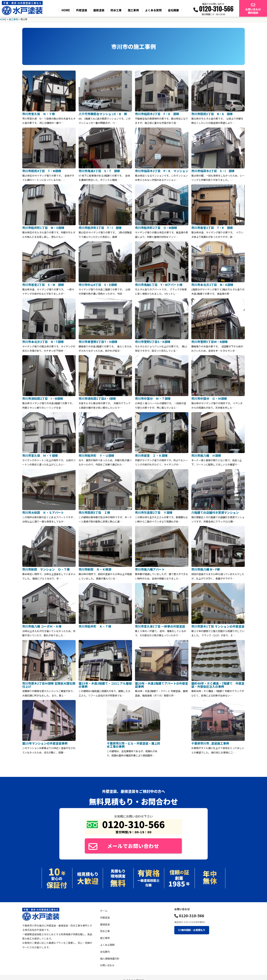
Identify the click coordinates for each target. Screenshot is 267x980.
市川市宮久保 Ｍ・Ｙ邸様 (40, 454)
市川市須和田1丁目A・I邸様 (97, 398)
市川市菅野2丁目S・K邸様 (153, 341)
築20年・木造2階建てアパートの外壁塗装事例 (161, 683)
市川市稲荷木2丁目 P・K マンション (162, 170)
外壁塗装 (82, 10)
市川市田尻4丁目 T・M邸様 (42, 170)
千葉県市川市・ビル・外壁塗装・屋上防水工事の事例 (133, 743)
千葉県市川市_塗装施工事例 (210, 741)
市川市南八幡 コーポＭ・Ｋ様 (42, 625)
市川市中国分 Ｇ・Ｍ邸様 (209, 398)
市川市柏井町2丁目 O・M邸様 (156, 227)
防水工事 (116, 10)
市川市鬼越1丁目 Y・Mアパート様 (159, 284)
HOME (66, 10)
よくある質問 (153, 10)
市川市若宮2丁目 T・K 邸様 (212, 227)
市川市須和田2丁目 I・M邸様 (43, 398)
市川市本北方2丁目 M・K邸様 (212, 284)
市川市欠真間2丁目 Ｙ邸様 (154, 511)
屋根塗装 (99, 10)
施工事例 (133, 10)
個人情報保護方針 (110, 957)
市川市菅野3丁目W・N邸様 (210, 341)
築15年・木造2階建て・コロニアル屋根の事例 (105, 683)
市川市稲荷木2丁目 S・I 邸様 (213, 170)
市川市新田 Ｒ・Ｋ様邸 (95, 568)
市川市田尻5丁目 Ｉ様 (94, 511)
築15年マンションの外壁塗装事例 (45, 741)
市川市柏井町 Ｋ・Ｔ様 (95, 625)
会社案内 (105, 950)
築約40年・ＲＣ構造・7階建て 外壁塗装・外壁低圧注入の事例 (218, 683)
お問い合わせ (107, 964)
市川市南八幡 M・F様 (206, 568)
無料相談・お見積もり (192, 928)
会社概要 (173, 10)
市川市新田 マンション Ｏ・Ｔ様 (46, 568)
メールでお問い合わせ (125, 844)
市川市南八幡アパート (150, 568)
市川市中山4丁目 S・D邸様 (98, 284)
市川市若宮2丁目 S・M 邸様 (43, 284)
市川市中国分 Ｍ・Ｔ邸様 (153, 398)
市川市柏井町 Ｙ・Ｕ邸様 (96, 454)
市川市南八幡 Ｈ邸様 (206, 454)
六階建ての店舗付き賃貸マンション (215, 511)
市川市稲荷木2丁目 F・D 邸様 (157, 114)
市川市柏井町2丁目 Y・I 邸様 (100, 227)
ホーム (104, 909)
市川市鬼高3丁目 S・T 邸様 (99, 170)
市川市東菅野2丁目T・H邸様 (98, 341)
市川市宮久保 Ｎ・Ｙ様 (39, 114)
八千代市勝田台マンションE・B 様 (103, 114)
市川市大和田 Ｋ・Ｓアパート (43, 511)
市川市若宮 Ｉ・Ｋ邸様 (153, 454)
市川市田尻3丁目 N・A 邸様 (212, 114)
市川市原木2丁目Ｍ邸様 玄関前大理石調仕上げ (49, 683)
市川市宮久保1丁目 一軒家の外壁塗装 (160, 625)
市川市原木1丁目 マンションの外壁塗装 (218, 625)
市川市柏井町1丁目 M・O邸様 (43, 227)
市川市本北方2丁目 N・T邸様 (43, 341)
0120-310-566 (189, 914)
